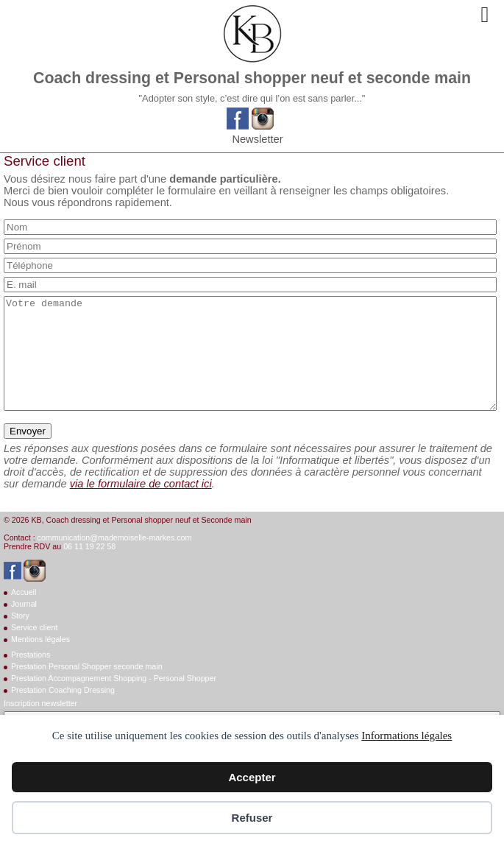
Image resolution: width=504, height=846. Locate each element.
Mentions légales (40, 661)
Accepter (252, 777)
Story (20, 638)
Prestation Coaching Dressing (63, 712)
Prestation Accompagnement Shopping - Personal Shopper (114, 700)
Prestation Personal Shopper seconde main (87, 688)
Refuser (252, 818)
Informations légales (407, 736)
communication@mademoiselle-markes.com (115, 560)
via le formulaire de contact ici (141, 506)
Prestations (31, 677)
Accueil (24, 614)
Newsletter (257, 139)
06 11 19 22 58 (89, 568)
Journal (24, 626)
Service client (34, 649)
